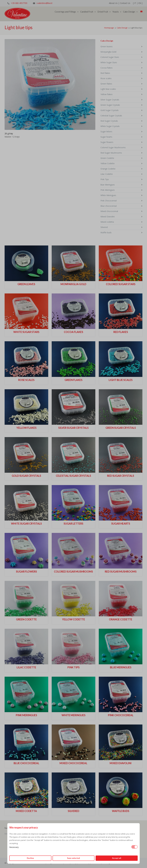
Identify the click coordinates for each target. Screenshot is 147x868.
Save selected (73, 858)
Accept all (117, 858)
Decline (30, 858)
